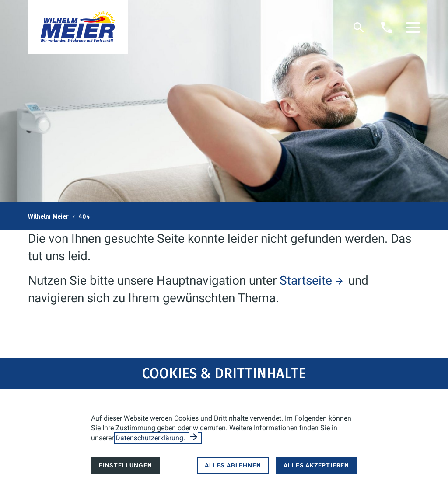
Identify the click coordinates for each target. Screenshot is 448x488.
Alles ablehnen (233, 465)
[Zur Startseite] (78, 27)
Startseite (306, 281)
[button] (413, 28)
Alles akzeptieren (316, 465)
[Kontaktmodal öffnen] (387, 28)
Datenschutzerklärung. (151, 438)
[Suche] (359, 28)
